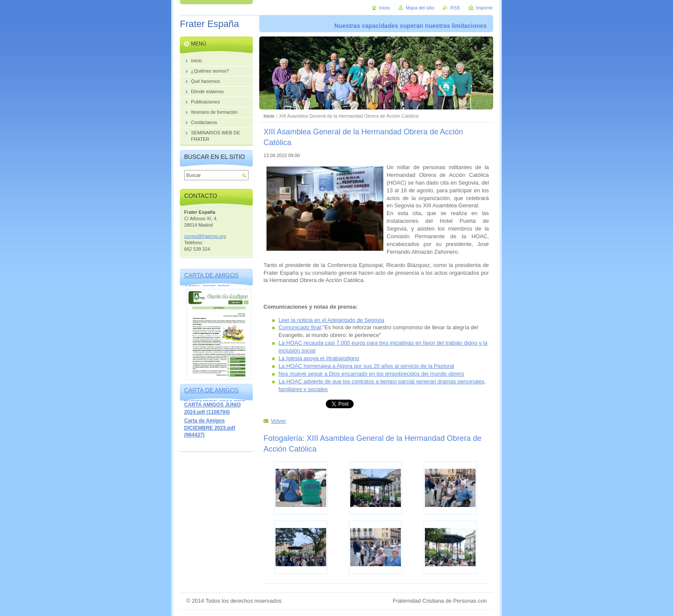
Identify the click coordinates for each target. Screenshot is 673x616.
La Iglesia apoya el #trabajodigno (319, 358)
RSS (455, 8)
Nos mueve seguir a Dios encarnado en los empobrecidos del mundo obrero (371, 374)
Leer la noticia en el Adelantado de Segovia (331, 320)
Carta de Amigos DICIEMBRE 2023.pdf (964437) (210, 428)
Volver (279, 421)
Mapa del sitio (420, 8)
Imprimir (484, 8)
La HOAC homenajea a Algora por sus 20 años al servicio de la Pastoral (366, 366)
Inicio (269, 116)
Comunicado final (300, 327)
